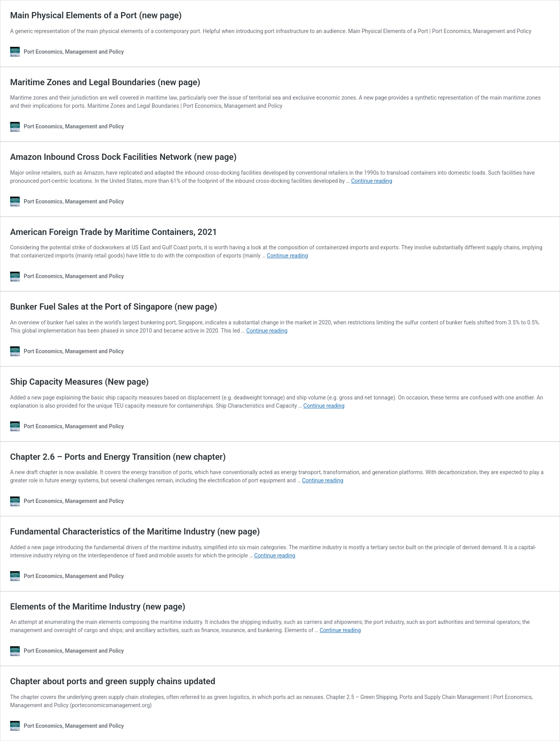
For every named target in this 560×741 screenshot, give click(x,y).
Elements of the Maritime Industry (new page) (98, 607)
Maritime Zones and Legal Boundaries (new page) (105, 82)
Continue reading (372, 181)
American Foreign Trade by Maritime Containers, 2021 (114, 232)
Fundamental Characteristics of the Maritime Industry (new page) (135, 532)
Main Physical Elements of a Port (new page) (96, 15)
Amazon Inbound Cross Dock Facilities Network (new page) (123, 157)
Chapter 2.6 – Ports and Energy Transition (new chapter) (118, 457)
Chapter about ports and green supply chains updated (113, 681)
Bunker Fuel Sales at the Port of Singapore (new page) (114, 307)
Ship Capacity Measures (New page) (79, 382)
